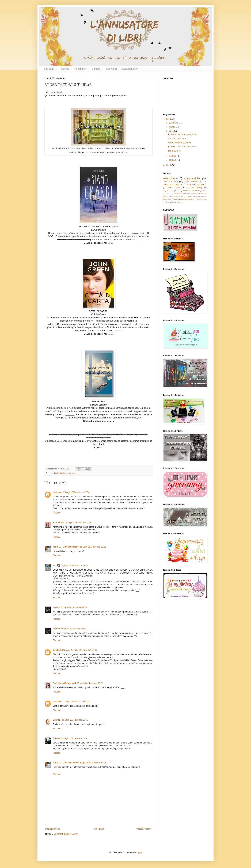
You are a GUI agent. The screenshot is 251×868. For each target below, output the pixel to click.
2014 (169, 119)
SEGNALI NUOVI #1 (178, 139)
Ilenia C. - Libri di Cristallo (66, 547)
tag (190, 185)
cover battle (174, 188)
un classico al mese (191, 191)
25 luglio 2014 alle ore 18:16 (78, 523)
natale (189, 196)
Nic (54, 566)
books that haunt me (63, 473)
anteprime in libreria (180, 193)
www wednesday (193, 182)
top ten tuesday (194, 188)
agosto (172, 127)
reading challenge (187, 199)
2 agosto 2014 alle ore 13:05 (93, 763)
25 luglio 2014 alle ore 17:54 (76, 492)
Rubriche (64, 69)
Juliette (56, 738)
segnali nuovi (202, 199)
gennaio (173, 160)
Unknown (58, 492)
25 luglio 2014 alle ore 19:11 (93, 547)
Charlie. (57, 720)
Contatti (96, 69)
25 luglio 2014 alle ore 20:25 (75, 566)
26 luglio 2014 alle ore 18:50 (90, 683)
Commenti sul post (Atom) (66, 834)
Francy (56, 607)
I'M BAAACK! (174, 151)
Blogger (139, 853)
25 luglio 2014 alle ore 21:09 (74, 607)
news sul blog (170, 182)
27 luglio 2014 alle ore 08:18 (76, 702)
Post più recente (53, 829)
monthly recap (177, 196)
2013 (169, 165)
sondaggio (176, 202)
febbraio (173, 156)
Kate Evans (58, 523)
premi (175, 199)
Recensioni (80, 69)
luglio (171, 131)
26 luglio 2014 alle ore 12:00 (84, 650)
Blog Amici (111, 69)
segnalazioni (168, 191)
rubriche (76, 473)
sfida (167, 202)
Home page (48, 69)
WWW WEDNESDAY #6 (180, 143)
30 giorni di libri (192, 178)
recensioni (202, 185)
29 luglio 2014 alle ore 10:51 (75, 720)
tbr (178, 191)
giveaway (194, 193)
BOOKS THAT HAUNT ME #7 (182, 147)
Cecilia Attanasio (61, 650)
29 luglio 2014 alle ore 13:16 (74, 738)
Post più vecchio (144, 829)
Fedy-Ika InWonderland (64, 683)
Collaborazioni (130, 69)
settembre (174, 123)
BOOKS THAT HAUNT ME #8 (182, 134)
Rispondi (57, 513)
